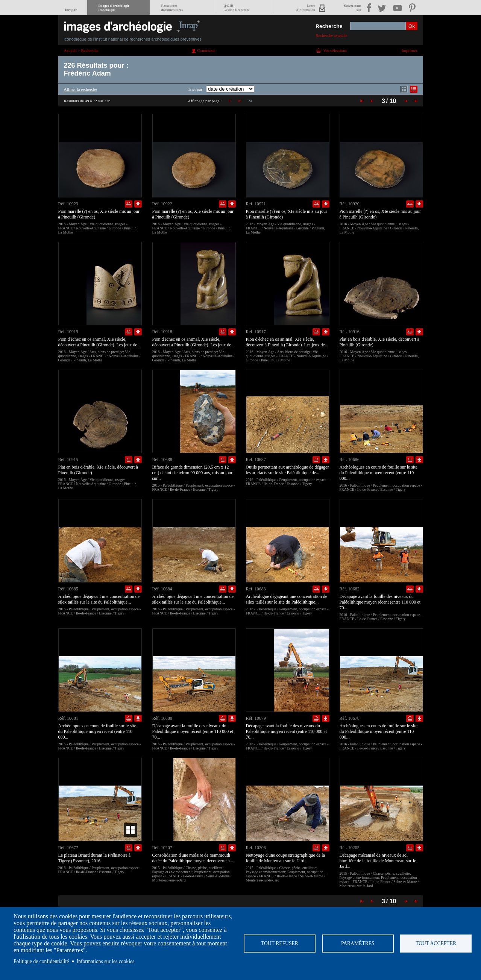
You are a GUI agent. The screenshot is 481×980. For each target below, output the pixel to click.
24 (250, 101)
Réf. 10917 (256, 332)
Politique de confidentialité (41, 961)
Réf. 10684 (162, 589)
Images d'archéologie (114, 8)
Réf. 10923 (68, 204)
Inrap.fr (71, 10)
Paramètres (358, 943)
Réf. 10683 (256, 589)
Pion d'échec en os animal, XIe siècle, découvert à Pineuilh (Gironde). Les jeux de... (99, 342)
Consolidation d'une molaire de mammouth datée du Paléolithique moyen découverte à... (193, 858)
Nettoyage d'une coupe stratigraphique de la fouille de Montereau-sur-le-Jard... (285, 858)
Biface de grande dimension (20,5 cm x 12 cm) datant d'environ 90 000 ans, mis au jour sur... (193, 473)
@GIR (237, 8)
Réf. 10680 (162, 718)
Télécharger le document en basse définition (138, 204)
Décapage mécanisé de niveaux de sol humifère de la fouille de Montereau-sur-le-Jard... (379, 861)
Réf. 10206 (256, 848)
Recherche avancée (332, 35)
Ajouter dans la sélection (129, 204)
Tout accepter (436, 943)
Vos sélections (335, 50)
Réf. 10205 (350, 848)
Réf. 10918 (162, 332)
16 (239, 101)
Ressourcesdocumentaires (172, 8)
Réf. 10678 (350, 718)
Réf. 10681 (68, 718)
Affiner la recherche (80, 89)
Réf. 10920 (350, 204)
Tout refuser (280, 943)
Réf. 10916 (350, 332)
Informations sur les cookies (106, 961)
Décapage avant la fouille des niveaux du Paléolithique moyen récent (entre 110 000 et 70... (380, 602)
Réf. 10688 (162, 460)
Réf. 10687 (256, 460)
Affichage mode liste (414, 89)
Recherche (329, 26)
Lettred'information (306, 8)
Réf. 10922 (162, 204)
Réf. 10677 (68, 848)
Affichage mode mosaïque (404, 89)
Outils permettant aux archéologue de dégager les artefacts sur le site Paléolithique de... (288, 470)
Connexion (206, 50)
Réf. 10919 (68, 332)
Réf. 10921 (256, 204)
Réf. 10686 (350, 460)
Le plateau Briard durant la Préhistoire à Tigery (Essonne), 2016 (95, 858)
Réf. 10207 (162, 848)
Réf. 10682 (350, 589)
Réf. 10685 (68, 589)
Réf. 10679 (256, 718)
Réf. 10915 (68, 460)
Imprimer (410, 50)
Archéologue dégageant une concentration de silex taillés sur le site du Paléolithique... (99, 599)
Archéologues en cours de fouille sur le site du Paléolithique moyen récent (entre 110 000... (379, 473)
